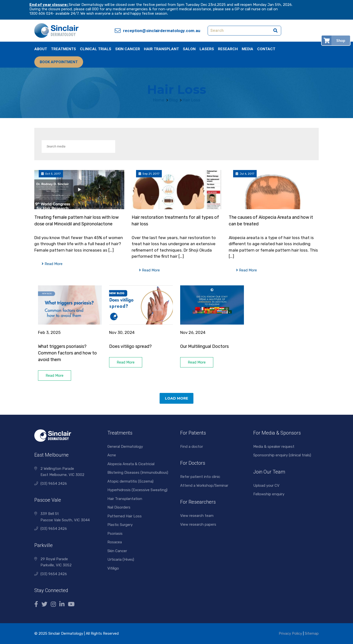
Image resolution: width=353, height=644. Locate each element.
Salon (189, 49)
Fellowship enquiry (269, 494)
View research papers (198, 524)
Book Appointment (59, 62)
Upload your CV (266, 486)
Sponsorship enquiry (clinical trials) (282, 455)
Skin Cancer (128, 49)
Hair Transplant (161, 49)
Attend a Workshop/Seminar (204, 486)
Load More (176, 398)
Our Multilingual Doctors (204, 346)
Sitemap (312, 633)
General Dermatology (125, 447)
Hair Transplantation (125, 499)
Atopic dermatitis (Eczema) (130, 481)
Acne (112, 455)
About (41, 49)
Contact (266, 49)
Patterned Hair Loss (125, 516)
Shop (341, 40)
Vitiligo (113, 568)
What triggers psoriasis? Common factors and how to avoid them (67, 353)
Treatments (63, 49)
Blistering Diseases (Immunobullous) (138, 473)
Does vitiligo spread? (131, 346)
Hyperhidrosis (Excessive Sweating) (137, 490)
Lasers (207, 49)
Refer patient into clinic (200, 477)
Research (228, 49)
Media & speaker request (274, 447)
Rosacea (115, 542)
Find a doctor (192, 447)
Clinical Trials (96, 49)
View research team (197, 516)
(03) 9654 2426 (54, 484)
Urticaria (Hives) (121, 559)
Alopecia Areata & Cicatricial (131, 464)
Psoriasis (115, 534)
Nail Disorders (119, 507)
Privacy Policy (290, 633)
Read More (52, 264)
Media (247, 49)
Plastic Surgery (120, 525)
